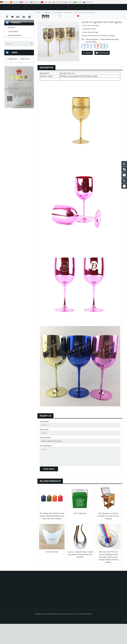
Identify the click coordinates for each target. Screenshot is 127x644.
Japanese (59, 2)
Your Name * (45, 438)
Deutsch (5, 2)
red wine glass (91, 58)
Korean (69, 2)
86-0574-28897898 (14, 7)
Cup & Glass (13, 48)
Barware (11, 44)
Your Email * (45, 447)
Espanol (15, 2)
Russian (88, 2)
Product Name (45, 455)
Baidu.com (25, 75)
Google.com (12, 75)
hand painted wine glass (110, 56)
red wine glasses (92, 56)
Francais (26, 2)
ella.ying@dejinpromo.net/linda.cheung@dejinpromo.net (46, 7)
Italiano (36, 2)
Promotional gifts (15, 52)
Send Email (102, 69)
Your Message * (46, 464)
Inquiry (87, 69)
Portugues (47, 2)
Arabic (78, 2)
